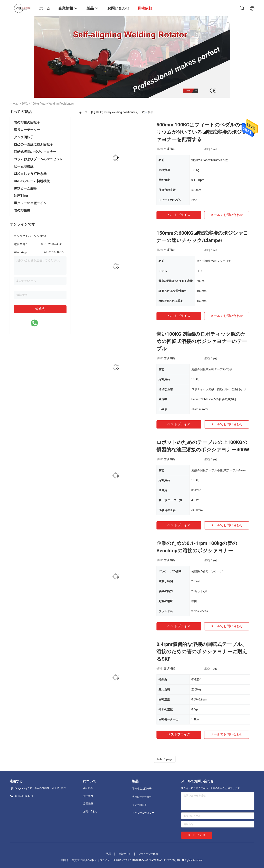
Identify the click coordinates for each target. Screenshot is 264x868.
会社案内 (88, 796)
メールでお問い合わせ (227, 215)
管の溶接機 (22, 210)
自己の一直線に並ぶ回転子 (33, 144)
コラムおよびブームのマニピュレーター (40, 159)
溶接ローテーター (27, 130)
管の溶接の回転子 (27, 122)
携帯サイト (125, 854)
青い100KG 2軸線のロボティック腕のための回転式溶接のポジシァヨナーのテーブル (202, 341)
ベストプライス (179, 215)
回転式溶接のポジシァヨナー (35, 152)
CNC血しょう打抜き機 (30, 174)
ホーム (14, 104)
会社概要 (88, 788)
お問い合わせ (90, 811)
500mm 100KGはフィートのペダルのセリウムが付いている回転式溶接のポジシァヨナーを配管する (202, 132)
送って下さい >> (197, 835)
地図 (109, 854)
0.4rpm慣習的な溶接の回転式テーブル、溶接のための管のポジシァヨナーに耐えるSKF (202, 652)
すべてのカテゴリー (143, 813)
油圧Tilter (21, 196)
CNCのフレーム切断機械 (32, 181)
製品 (25, 104)
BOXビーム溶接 (25, 188)
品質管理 (88, 804)
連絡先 (40, 309)
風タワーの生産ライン (30, 203)
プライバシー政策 (148, 854)
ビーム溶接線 (24, 166)
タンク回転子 (24, 137)
